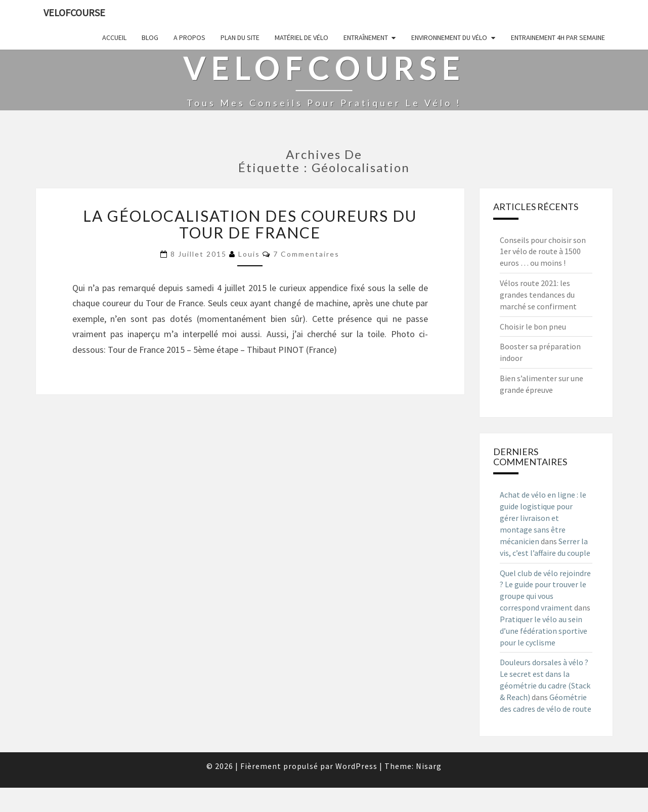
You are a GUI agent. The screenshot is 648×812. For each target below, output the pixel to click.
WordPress (356, 766)
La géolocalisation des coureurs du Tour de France (250, 224)
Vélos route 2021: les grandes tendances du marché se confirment (538, 295)
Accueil (114, 37)
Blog (150, 37)
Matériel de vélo (301, 37)
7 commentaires (306, 254)
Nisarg (429, 766)
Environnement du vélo (449, 37)
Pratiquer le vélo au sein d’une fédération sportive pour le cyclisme (544, 631)
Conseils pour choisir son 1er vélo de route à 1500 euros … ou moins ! (543, 252)
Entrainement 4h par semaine (558, 37)
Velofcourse (74, 12)
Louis (249, 254)
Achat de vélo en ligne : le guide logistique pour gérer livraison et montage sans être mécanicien (543, 518)
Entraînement (366, 37)
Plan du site (240, 37)
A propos (189, 37)
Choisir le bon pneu (533, 327)
